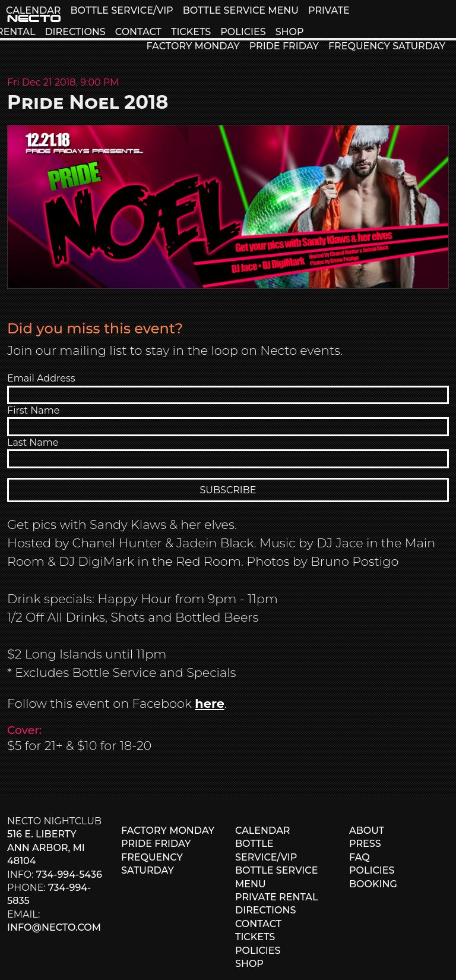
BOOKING (373, 884)
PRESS (365, 844)
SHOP (290, 32)
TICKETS (191, 32)
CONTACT (138, 32)
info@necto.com (54, 927)
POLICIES (243, 32)
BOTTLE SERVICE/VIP (121, 10)
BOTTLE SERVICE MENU (241, 10)
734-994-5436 (69, 875)
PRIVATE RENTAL (277, 897)
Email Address (41, 378)
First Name (33, 410)
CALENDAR (33, 10)
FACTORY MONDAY (193, 46)
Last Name (33, 442)
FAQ (360, 857)
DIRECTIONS (75, 32)
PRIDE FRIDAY (284, 46)
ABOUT (367, 831)
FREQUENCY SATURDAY (387, 46)
